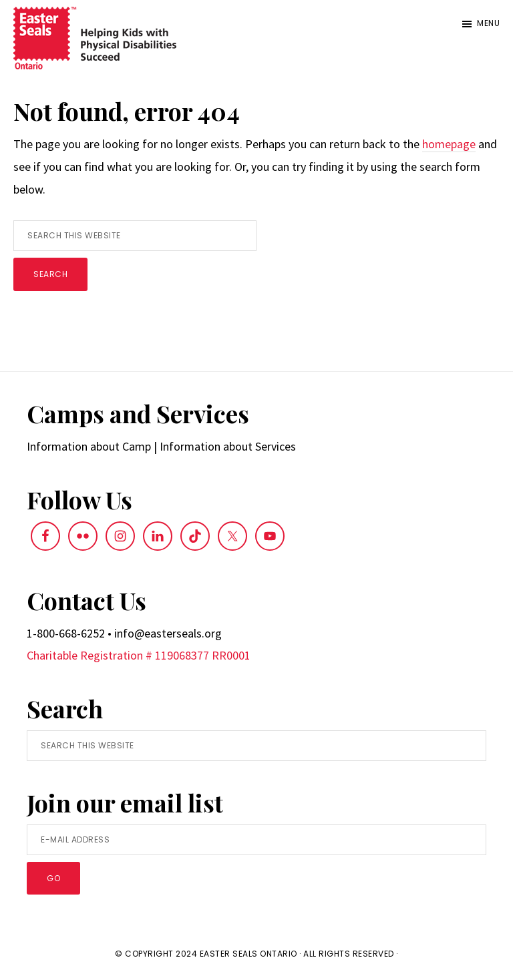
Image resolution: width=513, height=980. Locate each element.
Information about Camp (89, 446)
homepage (449, 144)
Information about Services (228, 446)
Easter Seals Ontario (248, 954)
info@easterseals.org (168, 633)
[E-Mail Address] (256, 840)
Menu (488, 23)
